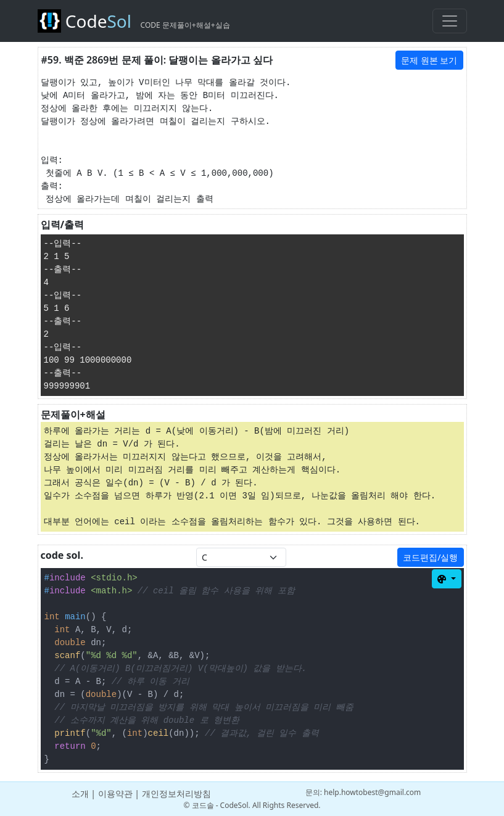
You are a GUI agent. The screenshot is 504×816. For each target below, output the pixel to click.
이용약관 (115, 793)
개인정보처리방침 (176, 793)
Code (134, 21)
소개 (80, 793)
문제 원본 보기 (429, 60)
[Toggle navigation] (450, 21)
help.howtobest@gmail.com (372, 792)
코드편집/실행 (430, 557)
